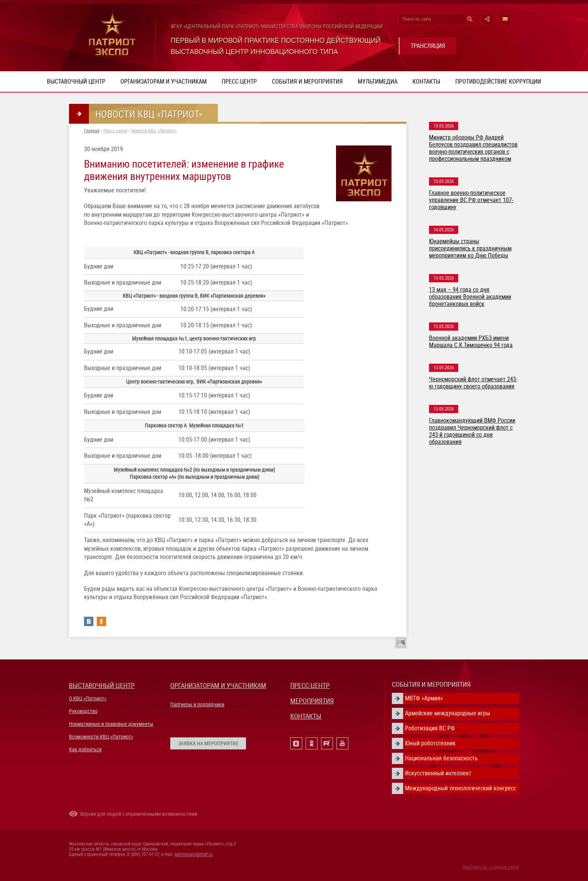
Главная (92, 131)
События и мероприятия (307, 82)
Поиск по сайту (417, 19)
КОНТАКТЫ (306, 716)
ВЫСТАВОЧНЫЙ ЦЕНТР (102, 685)
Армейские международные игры (448, 713)
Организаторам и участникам (163, 82)
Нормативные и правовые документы (111, 724)
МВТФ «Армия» (424, 698)
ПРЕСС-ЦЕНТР (310, 685)
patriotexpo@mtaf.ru (194, 854)
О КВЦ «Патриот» (88, 698)
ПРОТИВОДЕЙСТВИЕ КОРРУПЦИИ (498, 82)
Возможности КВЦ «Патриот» (101, 737)
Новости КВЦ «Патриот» (154, 131)
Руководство (83, 711)
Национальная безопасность (441, 758)
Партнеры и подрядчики (197, 704)
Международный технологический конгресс (460, 788)
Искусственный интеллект (438, 773)
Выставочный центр (76, 82)
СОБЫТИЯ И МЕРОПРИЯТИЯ (431, 684)
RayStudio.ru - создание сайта (491, 867)
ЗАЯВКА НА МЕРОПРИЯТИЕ (208, 743)
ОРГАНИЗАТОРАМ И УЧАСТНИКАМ (218, 685)
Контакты (426, 82)
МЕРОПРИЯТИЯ (312, 701)
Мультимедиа (378, 82)
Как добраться (85, 749)
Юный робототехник (430, 743)
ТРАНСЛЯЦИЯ (428, 46)
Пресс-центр (239, 82)
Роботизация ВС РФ (430, 728)
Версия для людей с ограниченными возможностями (139, 814)
